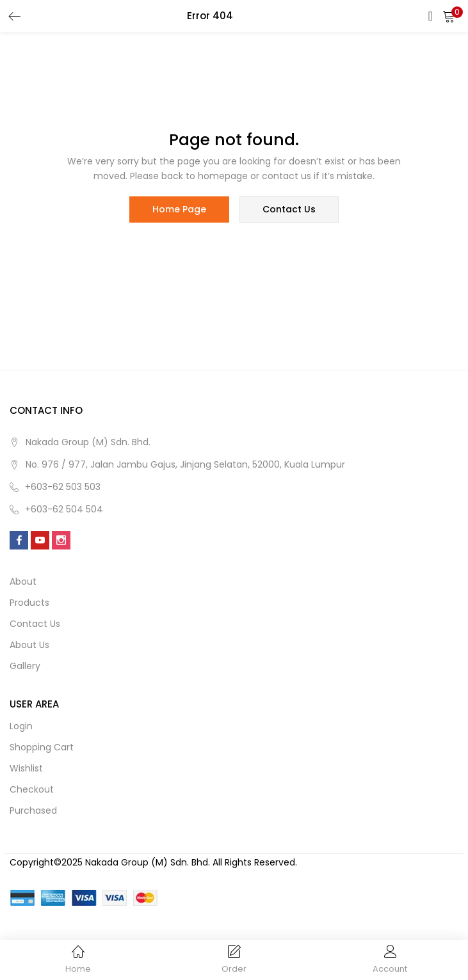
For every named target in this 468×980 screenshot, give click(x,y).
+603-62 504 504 (64, 510)
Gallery (25, 667)
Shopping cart (42, 748)
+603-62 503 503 (63, 487)
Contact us (35, 624)
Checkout (32, 790)
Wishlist (26, 769)
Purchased (33, 811)
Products (29, 603)
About (23, 582)
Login (21, 727)
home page (179, 210)
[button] (449, 16)
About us (29, 645)
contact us (289, 210)
